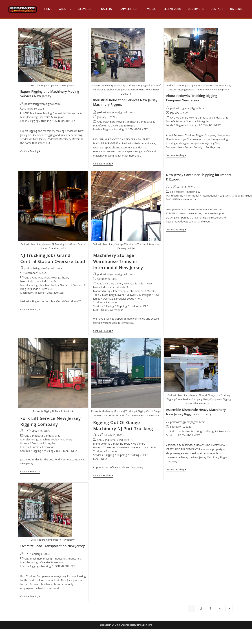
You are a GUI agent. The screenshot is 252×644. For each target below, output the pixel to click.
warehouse (117, 310)
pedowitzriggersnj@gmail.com (42, 104)
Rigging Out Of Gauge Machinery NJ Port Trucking (123, 425)
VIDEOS (152, 9)
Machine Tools (49, 285)
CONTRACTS (196, 9)
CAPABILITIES (130, 9)
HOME (48, 9)
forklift (139, 283)
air (172, 192)
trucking (46, 121)
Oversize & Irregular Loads (118, 299)
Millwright (145, 295)
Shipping (122, 306)
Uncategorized (55, 293)
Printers (35, 447)
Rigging (34, 121)
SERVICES (86, 9)
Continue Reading (30, 151)
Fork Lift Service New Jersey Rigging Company (51, 421)
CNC (27, 278)
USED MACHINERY (64, 121)
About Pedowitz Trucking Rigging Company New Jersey (192, 98)
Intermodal (120, 291)
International (136, 291)
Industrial (60, 113)
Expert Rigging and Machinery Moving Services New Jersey (50, 94)
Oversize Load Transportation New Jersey (53, 546)
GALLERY (107, 9)
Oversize (65, 285)
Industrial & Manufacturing (186, 431)
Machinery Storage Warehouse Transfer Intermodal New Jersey (118, 261)
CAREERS (236, 9)
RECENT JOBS (172, 9)
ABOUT (65, 9)
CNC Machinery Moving (38, 113)
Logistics (225, 196)
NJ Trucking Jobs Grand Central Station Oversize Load (53, 258)
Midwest (131, 295)
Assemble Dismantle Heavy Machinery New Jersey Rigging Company (196, 412)
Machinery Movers (113, 295)
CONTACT (217, 9)
